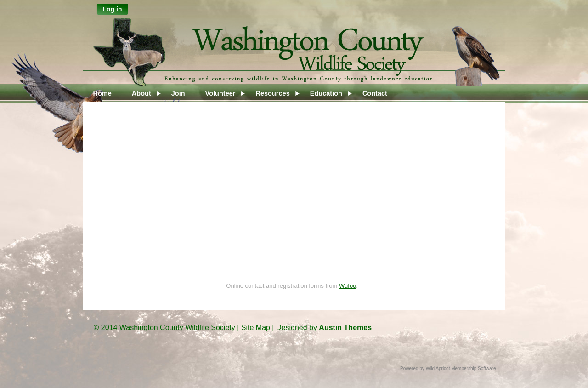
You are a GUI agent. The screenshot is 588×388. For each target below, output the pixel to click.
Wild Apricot (438, 368)
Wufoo (348, 286)
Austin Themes (345, 328)
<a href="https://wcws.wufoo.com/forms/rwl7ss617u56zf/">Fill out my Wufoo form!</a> (292, 202)
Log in (113, 9)
